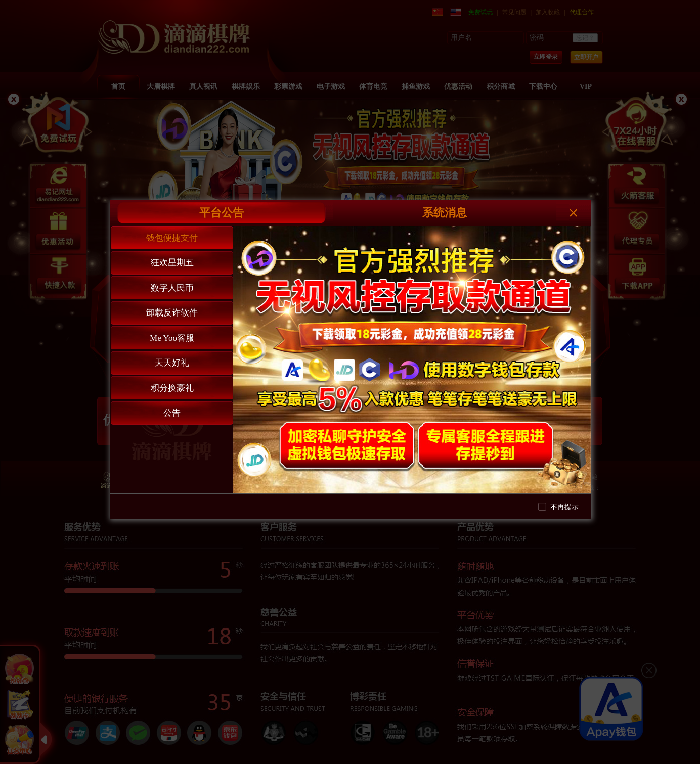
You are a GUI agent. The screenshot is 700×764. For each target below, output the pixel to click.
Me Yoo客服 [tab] (172, 338)
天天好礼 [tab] (172, 363)
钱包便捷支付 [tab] (172, 238)
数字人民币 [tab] (172, 288)
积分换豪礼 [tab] (172, 388)
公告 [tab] (172, 413)
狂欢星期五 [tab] (172, 263)
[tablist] (171, 359)
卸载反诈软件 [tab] (172, 313)
